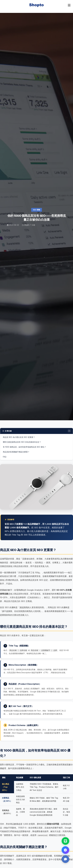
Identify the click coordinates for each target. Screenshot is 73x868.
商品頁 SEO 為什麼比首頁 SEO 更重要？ (19, 437)
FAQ (5, 457)
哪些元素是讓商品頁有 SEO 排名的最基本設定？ (22, 442)
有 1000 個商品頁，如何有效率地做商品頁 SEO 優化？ (25, 447)
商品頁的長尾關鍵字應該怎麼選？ (16, 452)
